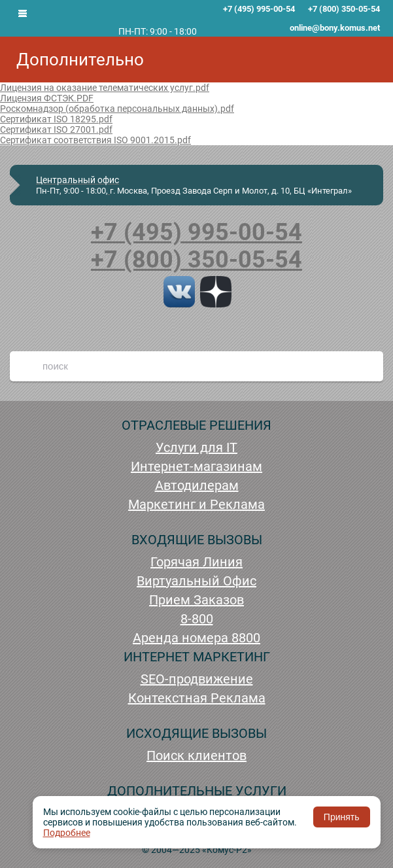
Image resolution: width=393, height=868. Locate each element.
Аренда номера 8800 (196, 638)
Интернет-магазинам (196, 466)
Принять (342, 817)
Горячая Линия (196, 562)
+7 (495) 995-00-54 (196, 232)
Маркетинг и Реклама (196, 504)
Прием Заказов (196, 600)
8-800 (197, 619)
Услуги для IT (196, 447)
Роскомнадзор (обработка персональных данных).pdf (117, 109)
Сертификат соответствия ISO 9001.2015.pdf (95, 140)
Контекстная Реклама (197, 698)
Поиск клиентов (196, 755)
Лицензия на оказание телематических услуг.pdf (105, 88)
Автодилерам (197, 485)
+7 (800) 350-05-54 (196, 260)
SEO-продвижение (197, 679)
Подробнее (67, 833)
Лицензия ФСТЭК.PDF (47, 98)
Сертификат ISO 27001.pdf (56, 130)
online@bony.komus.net (335, 28)
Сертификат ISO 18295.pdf (56, 119)
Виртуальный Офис (196, 581)
